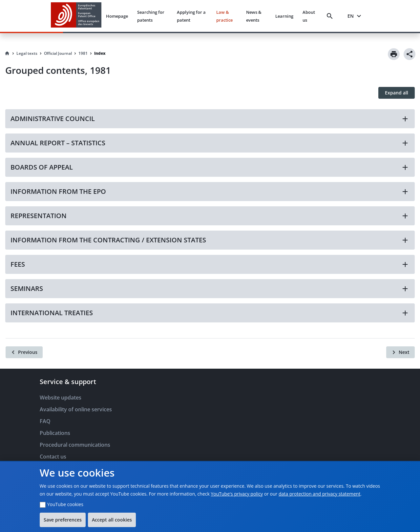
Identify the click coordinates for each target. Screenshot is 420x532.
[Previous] (24, 352)
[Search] (331, 16)
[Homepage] (7, 53)
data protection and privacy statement (319, 494)
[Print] (394, 54)
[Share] (409, 54)
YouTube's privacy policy (237, 494)
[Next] (400, 352)
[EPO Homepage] (76, 16)
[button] (210, 119)
